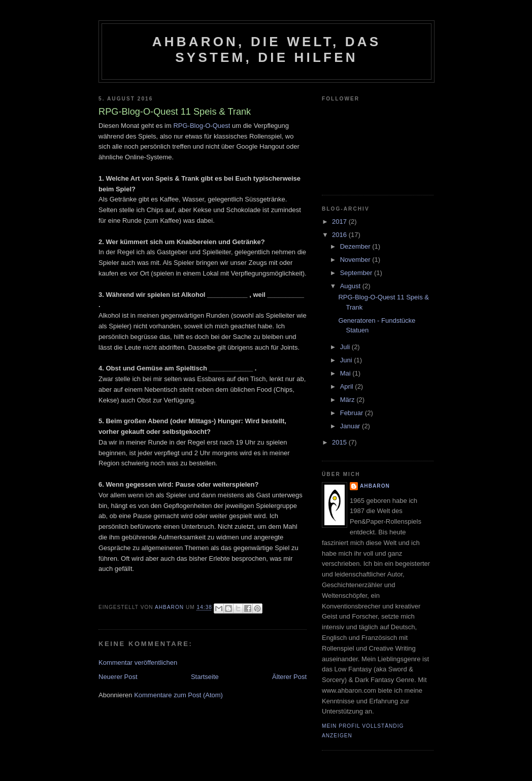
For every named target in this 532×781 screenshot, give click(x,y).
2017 (340, 222)
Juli (346, 347)
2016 (340, 235)
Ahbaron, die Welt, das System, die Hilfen (267, 49)
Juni (347, 360)
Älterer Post (289, 677)
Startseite (205, 677)
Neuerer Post (118, 677)
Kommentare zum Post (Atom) (178, 695)
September (357, 273)
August (351, 286)
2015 (340, 442)
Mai (346, 373)
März (348, 400)
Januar (351, 426)
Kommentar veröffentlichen (138, 663)
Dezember (356, 246)
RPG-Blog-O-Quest (202, 126)
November (356, 260)
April (348, 386)
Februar (353, 413)
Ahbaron (375, 486)
